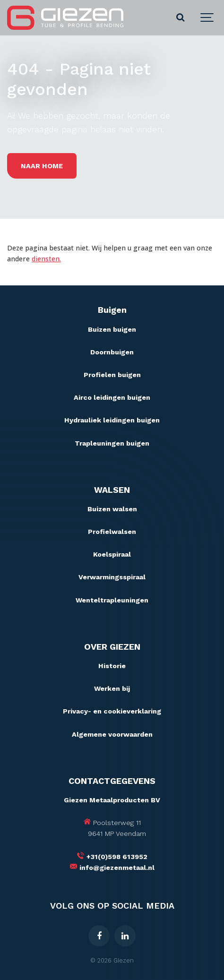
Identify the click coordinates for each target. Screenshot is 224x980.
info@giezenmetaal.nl (117, 868)
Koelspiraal (112, 554)
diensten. (46, 259)
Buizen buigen (112, 329)
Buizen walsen (112, 509)
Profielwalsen (112, 532)
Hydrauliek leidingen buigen (112, 420)
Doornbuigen (112, 352)
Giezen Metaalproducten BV (112, 800)
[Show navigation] (207, 18)
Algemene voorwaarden (112, 734)
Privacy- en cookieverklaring (112, 711)
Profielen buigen (112, 375)
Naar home (42, 166)
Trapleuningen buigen (112, 443)
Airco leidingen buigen (112, 397)
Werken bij (112, 688)
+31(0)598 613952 (117, 857)
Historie (112, 666)
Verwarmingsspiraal (112, 577)
